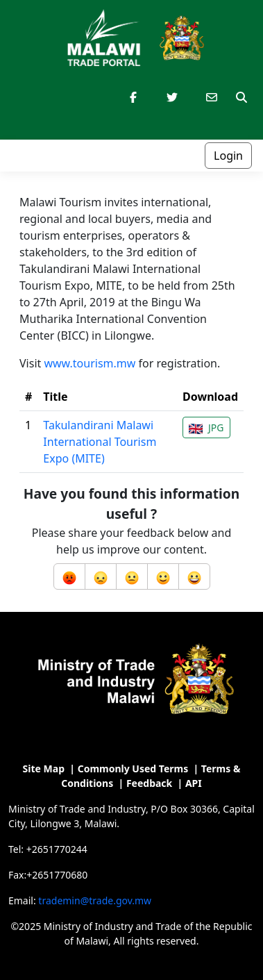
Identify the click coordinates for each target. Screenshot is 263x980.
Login (228, 156)
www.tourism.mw (90, 363)
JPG (206, 427)
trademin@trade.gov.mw (95, 900)
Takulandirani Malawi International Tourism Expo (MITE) (100, 442)
